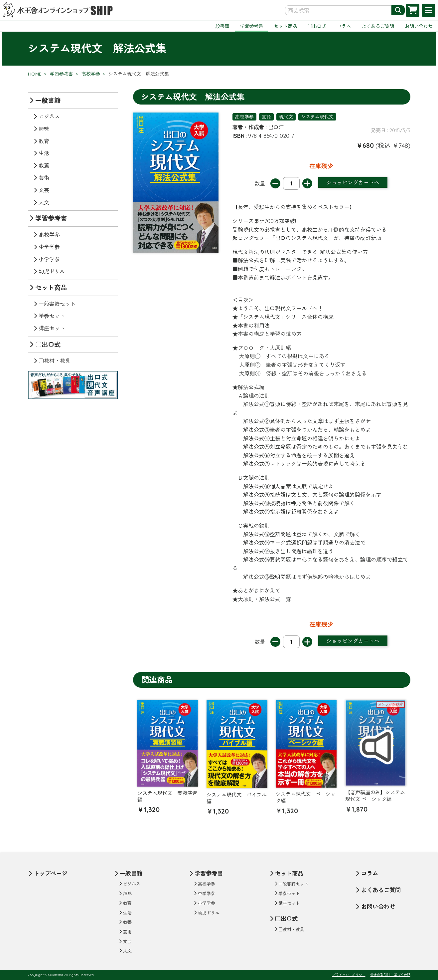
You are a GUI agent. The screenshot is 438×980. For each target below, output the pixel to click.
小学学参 (49, 259)
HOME (35, 74)
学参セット (52, 316)
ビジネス (49, 117)
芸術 (44, 178)
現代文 (286, 117)
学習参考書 (251, 26)
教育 (44, 141)
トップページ (51, 873)
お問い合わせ (419, 26)
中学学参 (49, 247)
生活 (44, 153)
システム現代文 (317, 117)
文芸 (44, 190)
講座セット (52, 328)
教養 (44, 165)
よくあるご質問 (378, 26)
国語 (266, 117)
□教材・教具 (55, 361)
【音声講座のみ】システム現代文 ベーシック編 (375, 796)
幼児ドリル (52, 271)
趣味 (44, 129)
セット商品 (285, 26)
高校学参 (91, 74)
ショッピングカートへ (353, 182)
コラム (344, 26)
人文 (44, 202)
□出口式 (317, 26)
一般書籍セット (57, 304)
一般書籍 (220, 26)
